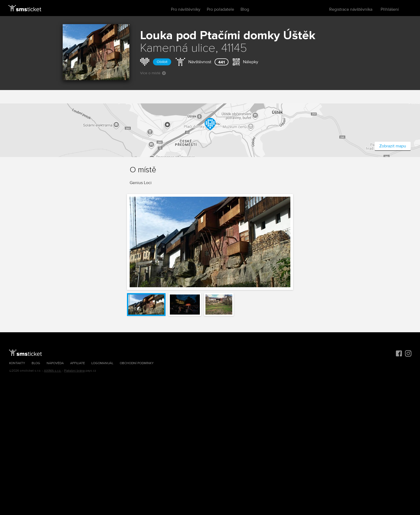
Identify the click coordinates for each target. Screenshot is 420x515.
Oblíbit (162, 62)
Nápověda (55, 363)
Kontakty (17, 363)
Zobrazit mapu (393, 146)
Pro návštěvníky (186, 9)
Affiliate (78, 363)
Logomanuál (102, 363)
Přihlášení (390, 9)
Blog (245, 9)
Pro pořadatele (220, 9)
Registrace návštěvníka (351, 9)
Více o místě (153, 73)
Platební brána (74, 371)
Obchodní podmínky (137, 363)
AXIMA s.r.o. (53, 371)
